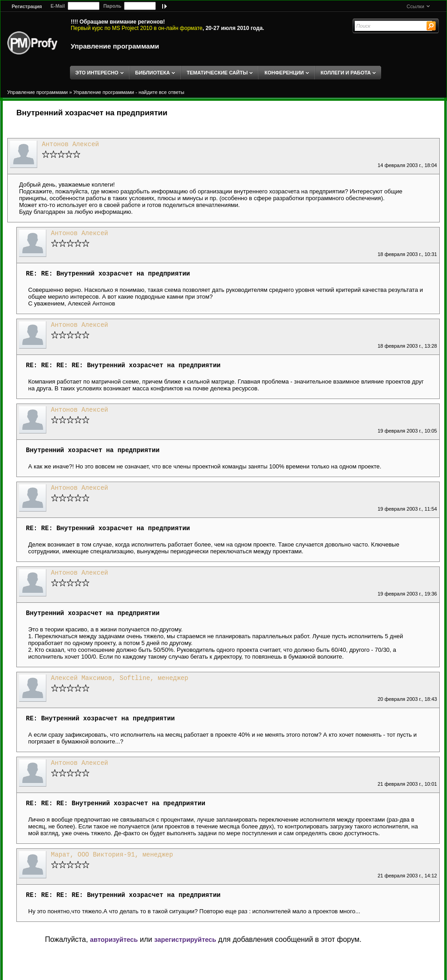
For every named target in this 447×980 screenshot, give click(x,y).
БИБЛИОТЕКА (153, 73)
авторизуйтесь (114, 940)
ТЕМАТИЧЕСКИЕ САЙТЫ (217, 73)
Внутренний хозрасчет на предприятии (92, 113)
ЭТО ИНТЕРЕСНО (97, 73)
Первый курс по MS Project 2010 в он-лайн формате (137, 28)
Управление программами (115, 46)
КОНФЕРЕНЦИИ (284, 73)
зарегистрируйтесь (185, 940)
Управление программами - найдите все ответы (129, 92)
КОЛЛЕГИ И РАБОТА (346, 73)
